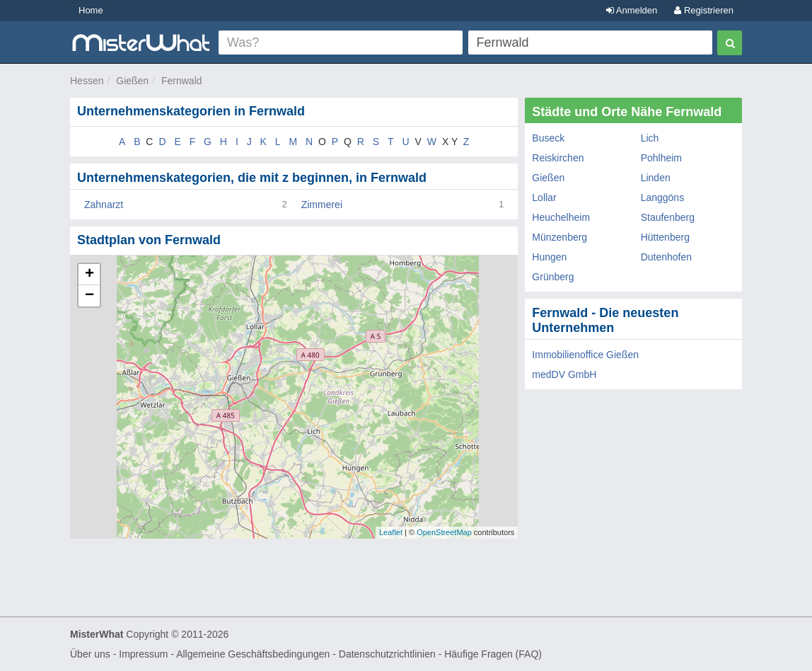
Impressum (143, 654)
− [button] (89, 296)
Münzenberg (559, 237)
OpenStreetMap (444, 532)
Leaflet (391, 532)
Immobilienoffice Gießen (585, 355)
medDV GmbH (564, 374)
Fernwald (182, 81)
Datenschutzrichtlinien (387, 654)
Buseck (548, 138)
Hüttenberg (665, 237)
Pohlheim (661, 158)
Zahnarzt (104, 205)
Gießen (132, 81)
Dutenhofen (666, 257)
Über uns (90, 654)
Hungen (549, 257)
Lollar (544, 197)
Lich (650, 138)
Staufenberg (668, 217)
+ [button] (89, 275)
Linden (656, 178)
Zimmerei (322, 205)
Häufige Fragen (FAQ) (493, 654)
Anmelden (632, 10)
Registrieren (704, 10)
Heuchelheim (561, 217)
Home (91, 10)
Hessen (87, 81)
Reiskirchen (558, 158)
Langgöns (663, 197)
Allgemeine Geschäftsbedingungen (253, 654)
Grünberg (553, 277)
